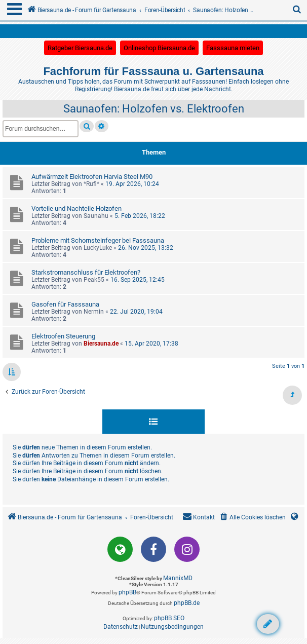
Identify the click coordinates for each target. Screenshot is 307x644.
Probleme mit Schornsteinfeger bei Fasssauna (98, 240)
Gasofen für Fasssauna (65, 304)
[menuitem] (297, 10)
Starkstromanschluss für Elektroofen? (86, 272)
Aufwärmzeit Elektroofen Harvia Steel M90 (92, 177)
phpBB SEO (169, 618)
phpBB (127, 592)
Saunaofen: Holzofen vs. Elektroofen (154, 109)
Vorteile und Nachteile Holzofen (76, 209)
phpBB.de (187, 603)
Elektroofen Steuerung (63, 336)
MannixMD (178, 578)
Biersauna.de (101, 344)
